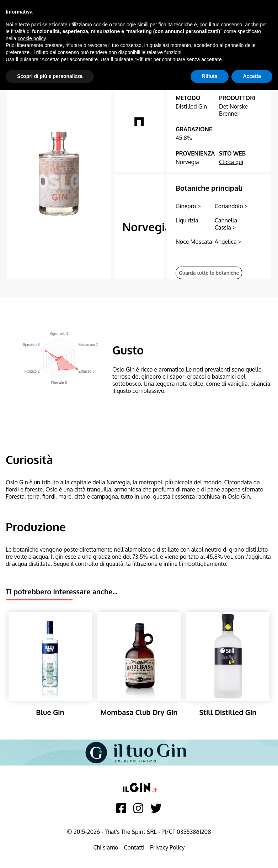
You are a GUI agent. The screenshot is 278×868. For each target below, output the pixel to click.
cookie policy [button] (31, 38)
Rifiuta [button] (210, 76)
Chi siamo (106, 847)
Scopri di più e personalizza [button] (50, 76)
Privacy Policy (167, 847)
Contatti (134, 847)
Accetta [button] (252, 76)
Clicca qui (231, 162)
